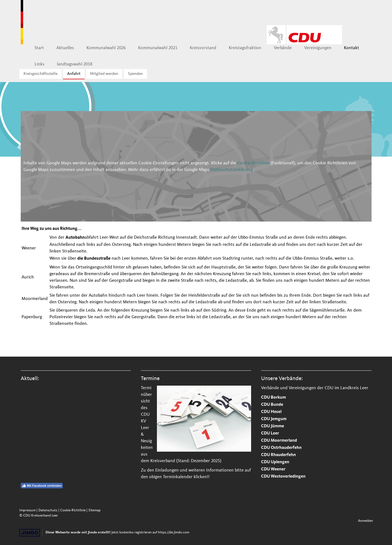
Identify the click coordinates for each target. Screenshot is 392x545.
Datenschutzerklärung (232, 170)
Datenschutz (48, 510)
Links (40, 64)
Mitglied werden (104, 74)
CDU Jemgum (274, 419)
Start (39, 48)
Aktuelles (65, 48)
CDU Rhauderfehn (278, 455)
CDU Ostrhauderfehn (281, 448)
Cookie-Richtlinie (253, 163)
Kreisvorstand (203, 48)
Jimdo (30, 533)
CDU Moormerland (279, 441)
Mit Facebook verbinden (42, 486)
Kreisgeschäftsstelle (40, 74)
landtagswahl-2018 (75, 64)
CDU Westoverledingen (283, 477)
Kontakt (352, 48)
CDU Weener (273, 469)
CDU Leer (270, 434)
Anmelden (365, 521)
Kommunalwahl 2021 (158, 48)
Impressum (27, 510)
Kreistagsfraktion (245, 48)
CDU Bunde (272, 405)
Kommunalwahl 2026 (106, 48)
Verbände (283, 48)
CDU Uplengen (275, 462)
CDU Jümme (273, 426)
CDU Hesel (271, 412)
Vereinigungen (318, 48)
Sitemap (94, 510)
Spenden (135, 74)
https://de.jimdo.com (174, 532)
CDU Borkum (273, 398)
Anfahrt (74, 74)
